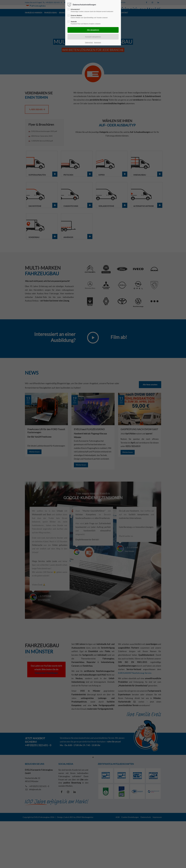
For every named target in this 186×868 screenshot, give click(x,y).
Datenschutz (89, 43)
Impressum (97, 43)
